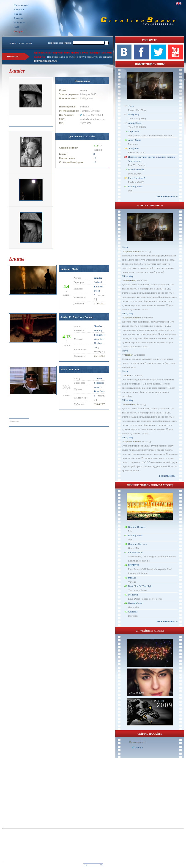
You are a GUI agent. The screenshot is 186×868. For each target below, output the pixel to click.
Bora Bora (99, 391)
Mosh (97, 291)
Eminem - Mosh (69, 269)
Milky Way (134, 114)
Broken (98, 343)
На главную (21, 5)
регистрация (25, 43)
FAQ (16, 27)
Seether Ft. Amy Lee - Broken (77, 317)
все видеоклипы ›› (167, 196)
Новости (19, 10)
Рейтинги (20, 23)
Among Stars (135, 123)
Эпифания (134, 148)
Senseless (99, 383)
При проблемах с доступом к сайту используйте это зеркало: (79, 57)
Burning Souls (135, 186)
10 (95, 158)
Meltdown (133, 595)
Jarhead (98, 282)
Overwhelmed (135, 603)
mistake (132, 578)
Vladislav (128, 355)
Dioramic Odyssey (137, 544)
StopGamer (134, 131)
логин (13, 43)
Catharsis (133, 612)
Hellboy (98, 330)
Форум (18, 31)
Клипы (18, 14)
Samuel (127, 375)
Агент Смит (134, 140)
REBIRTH (133, 565)
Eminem (98, 287)
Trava (131, 106)
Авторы (19, 18)
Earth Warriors (135, 552)
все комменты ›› (168, 476)
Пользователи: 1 (138, 742)
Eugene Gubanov (132, 251)
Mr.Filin (139, 747)
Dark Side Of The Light (140, 586)
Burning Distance (137, 527)
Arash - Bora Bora (70, 369)
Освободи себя (136, 169)
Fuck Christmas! (136, 178)
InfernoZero (129, 280)
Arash (97, 387)
